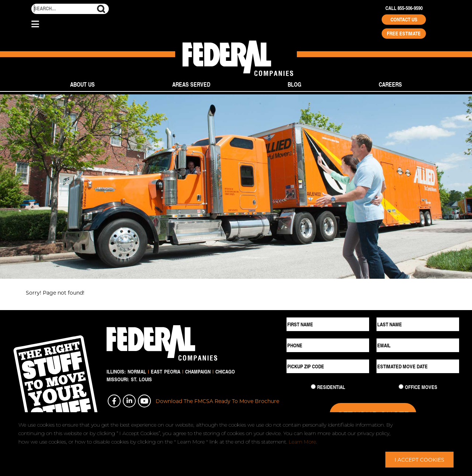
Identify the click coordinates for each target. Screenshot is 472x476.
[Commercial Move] (401, 387)
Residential (331, 387)
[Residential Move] (313, 387)
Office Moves (421, 387)
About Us (82, 84)
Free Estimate (404, 34)
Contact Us (404, 20)
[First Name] (328, 324)
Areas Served (191, 84)
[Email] (418, 345)
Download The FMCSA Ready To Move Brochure (217, 401)
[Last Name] (418, 324)
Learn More (302, 442)
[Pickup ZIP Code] (328, 366)
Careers (390, 84)
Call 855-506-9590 (404, 8)
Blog (294, 84)
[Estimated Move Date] (418, 366)
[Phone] (328, 345)
